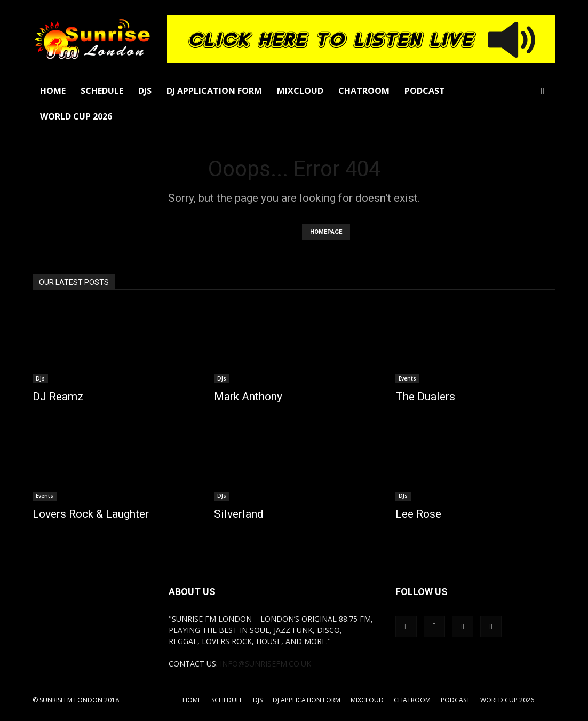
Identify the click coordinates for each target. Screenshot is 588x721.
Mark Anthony (248, 397)
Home (53, 91)
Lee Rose (418, 514)
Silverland (239, 514)
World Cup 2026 (76, 116)
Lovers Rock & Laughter (91, 514)
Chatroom (364, 91)
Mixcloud (300, 91)
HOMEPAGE (326, 232)
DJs (145, 91)
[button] (543, 92)
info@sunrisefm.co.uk (265, 664)
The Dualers (425, 397)
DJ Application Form (214, 91)
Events (407, 378)
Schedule (102, 91)
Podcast (425, 91)
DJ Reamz (58, 397)
